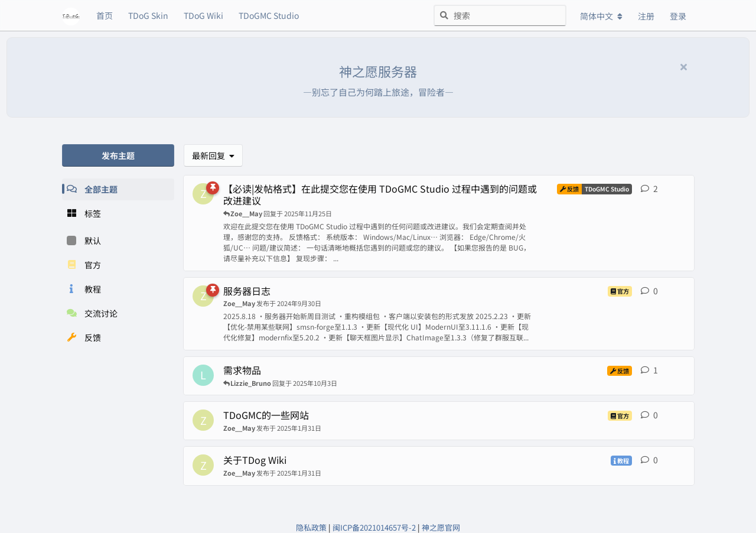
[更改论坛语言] (601, 16)
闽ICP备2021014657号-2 (374, 527)
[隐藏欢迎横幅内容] (683, 66)
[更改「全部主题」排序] (213, 155)
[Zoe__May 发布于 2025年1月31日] (203, 420)
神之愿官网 (441, 527)
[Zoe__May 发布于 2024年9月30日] (203, 296)
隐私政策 (311, 527)
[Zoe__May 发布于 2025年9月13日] (203, 194)
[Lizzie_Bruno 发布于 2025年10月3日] (203, 375)
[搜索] (500, 15)
